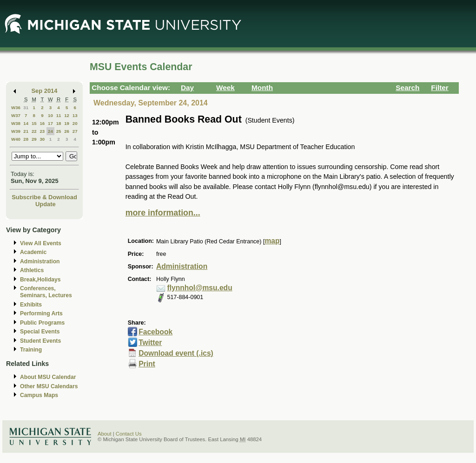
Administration (40, 261)
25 (59, 131)
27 (75, 131)
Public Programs (42, 323)
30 (42, 139)
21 (26, 131)
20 (75, 123)
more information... (163, 213)
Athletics (32, 270)
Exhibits (31, 305)
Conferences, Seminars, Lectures (46, 292)
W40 (16, 139)
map (272, 241)
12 (67, 115)
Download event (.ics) (176, 353)
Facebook (155, 332)
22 (34, 131)
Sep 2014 (45, 91)
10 (50, 115)
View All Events (41, 243)
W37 (16, 115)
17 (50, 123)
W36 (16, 108)
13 (75, 115)
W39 (16, 131)
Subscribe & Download (44, 197)
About (105, 434)
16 (42, 123)
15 (34, 123)
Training (31, 350)
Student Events (40, 341)
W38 (16, 123)
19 (67, 123)
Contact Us (129, 434)
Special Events (40, 332)
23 (42, 131)
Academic (33, 252)
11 (59, 115)
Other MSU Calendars (49, 386)
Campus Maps (39, 395)
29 (34, 139)
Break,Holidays (40, 280)
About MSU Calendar (48, 377)
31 (26, 108)
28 (26, 139)
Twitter (150, 342)
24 (50, 131)
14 (26, 123)
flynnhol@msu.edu (199, 288)
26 (67, 131)
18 (59, 123)
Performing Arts (41, 313)
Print (147, 364)
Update (46, 204)
